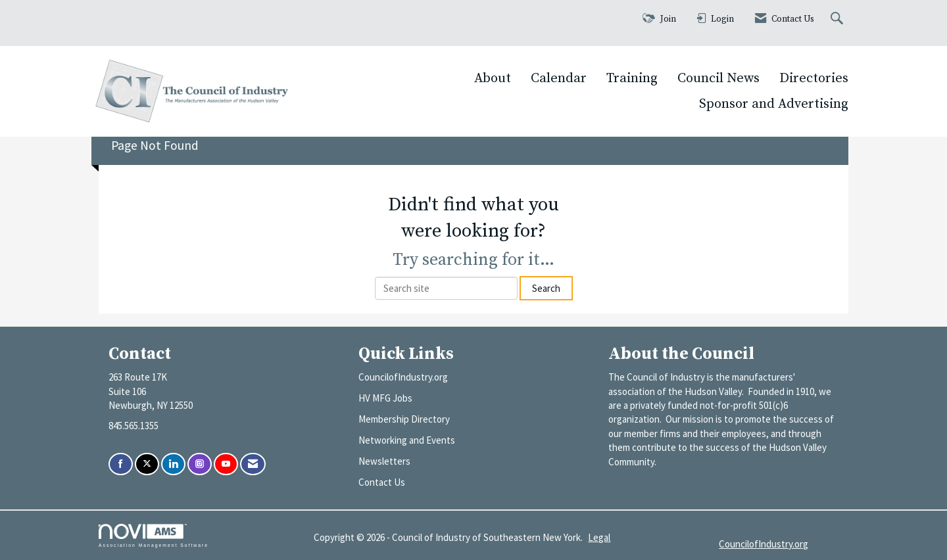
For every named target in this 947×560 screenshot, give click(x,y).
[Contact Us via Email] (253, 464)
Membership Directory (404, 419)
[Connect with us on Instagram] (200, 464)
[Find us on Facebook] (121, 464)
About (493, 78)
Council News (718, 78)
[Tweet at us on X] (147, 464)
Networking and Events (407, 440)
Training (632, 78)
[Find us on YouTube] (226, 464)
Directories (814, 78)
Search (546, 288)
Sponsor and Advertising (774, 104)
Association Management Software (154, 536)
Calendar (559, 78)
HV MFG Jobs (385, 398)
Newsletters (384, 461)
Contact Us (382, 482)
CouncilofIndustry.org (403, 377)
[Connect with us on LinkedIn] (173, 464)
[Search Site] (838, 19)
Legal (599, 537)
